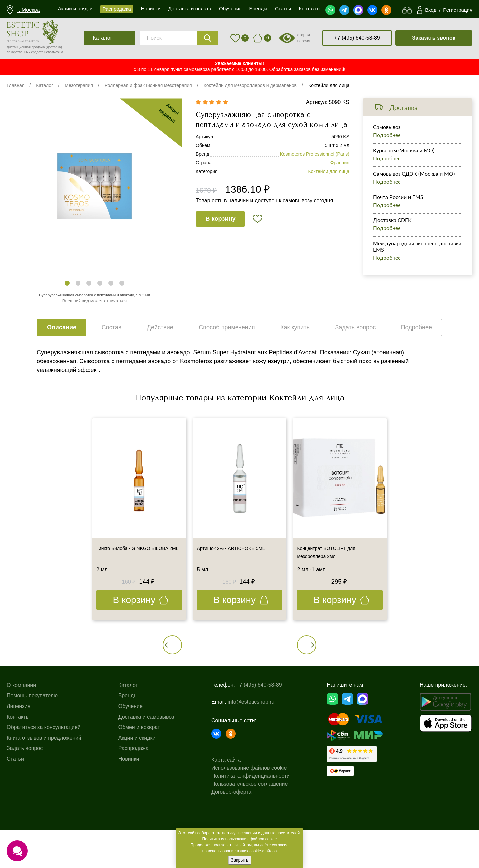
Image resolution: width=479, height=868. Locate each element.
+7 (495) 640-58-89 (357, 38)
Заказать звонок (434, 38)
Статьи (15, 808)
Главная (15, 85)
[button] (67, 293)
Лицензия (18, 755)
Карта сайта (226, 798)
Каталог (44, 85)
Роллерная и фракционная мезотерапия (148, 85)
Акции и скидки (137, 787)
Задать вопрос (25, 797)
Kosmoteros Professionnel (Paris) (315, 176)
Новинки (129, 808)
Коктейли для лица (329, 85)
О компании (21, 734)
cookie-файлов (263, 851)
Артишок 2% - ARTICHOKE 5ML (238, 570)
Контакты (18, 766)
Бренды (128, 745)
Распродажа (134, 797)
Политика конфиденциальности (250, 814)
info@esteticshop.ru (251, 745)
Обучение (131, 755)
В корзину (227, 247)
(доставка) (54, 47)
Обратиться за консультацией (44, 776)
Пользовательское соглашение (249, 822)
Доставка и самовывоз (146, 766)
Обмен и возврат (139, 776)
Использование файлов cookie (249, 806)
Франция (340, 185)
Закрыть (239, 860)
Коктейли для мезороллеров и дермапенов (250, 85)
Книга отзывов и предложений (44, 787)
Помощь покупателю (32, 745)
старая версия (304, 38)
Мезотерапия (79, 85)
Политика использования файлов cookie (240, 839)
